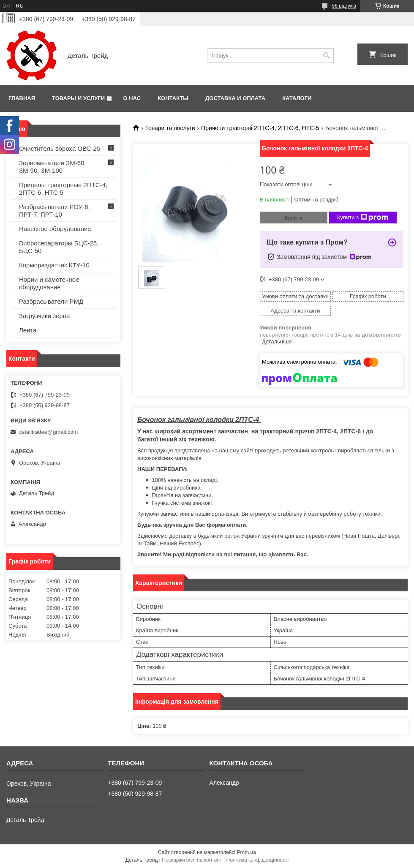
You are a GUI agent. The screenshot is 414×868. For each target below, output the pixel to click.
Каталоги (297, 98)
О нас (132, 98)
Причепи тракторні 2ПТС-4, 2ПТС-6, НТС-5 (260, 128)
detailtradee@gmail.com (48, 432)
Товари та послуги (170, 128)
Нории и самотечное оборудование (49, 283)
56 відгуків (344, 6)
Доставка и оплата (235, 98)
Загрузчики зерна (44, 316)
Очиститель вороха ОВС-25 (60, 148)
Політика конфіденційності (258, 860)
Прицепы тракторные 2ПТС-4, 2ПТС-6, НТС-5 (63, 189)
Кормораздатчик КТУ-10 (54, 265)
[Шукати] (326, 56)
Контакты (173, 98)
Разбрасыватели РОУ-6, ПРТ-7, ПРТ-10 (54, 211)
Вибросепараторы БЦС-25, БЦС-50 (59, 247)
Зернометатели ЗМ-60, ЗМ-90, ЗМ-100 (53, 167)
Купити (294, 218)
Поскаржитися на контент (192, 860)
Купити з (363, 218)
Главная (22, 98)
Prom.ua (246, 852)
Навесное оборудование (55, 229)
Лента (28, 330)
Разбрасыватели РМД (51, 301)
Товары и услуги (78, 98)
